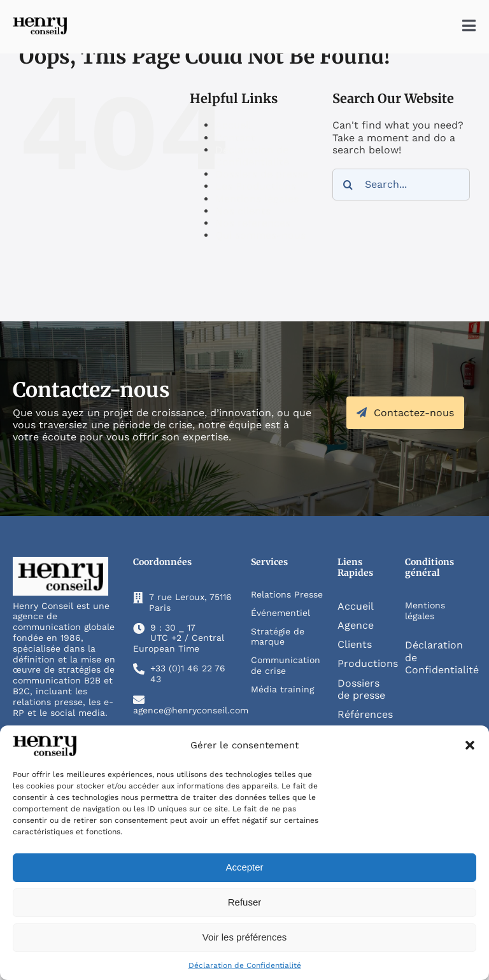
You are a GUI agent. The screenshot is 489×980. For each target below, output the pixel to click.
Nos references (253, 223)
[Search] (348, 185)
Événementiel (280, 613)
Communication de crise (286, 665)
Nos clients (243, 211)
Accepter (244, 867)
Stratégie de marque (278, 637)
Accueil (233, 125)
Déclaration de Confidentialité (245, 965)
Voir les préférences (245, 937)
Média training (282, 689)
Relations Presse (287, 594)
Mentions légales (257, 199)
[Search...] (401, 185)
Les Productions (256, 186)
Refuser (245, 902)
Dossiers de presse (262, 174)
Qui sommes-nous (260, 235)
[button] (470, 745)
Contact (235, 138)
